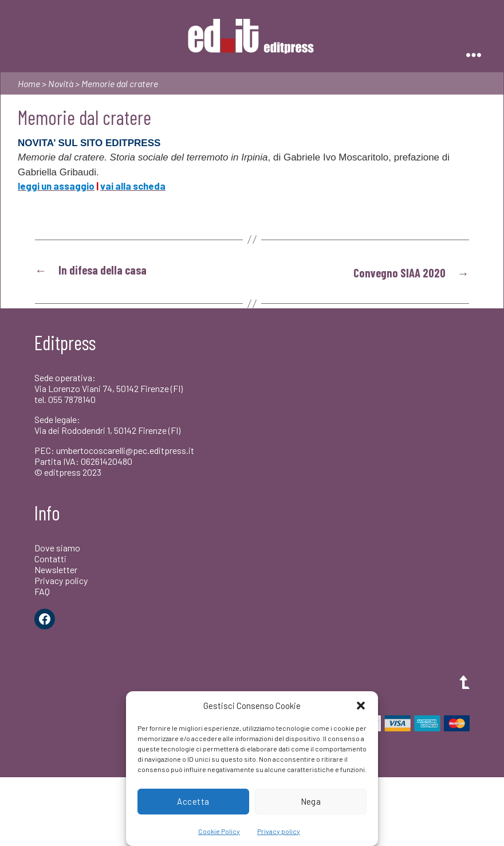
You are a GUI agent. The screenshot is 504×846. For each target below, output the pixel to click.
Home (29, 83)
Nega (311, 801)
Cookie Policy (219, 831)
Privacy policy (279, 831)
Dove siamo (57, 547)
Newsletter (56, 569)
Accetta (193, 801)
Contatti (50, 557)
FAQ (42, 591)
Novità (61, 83)
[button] (361, 706)
